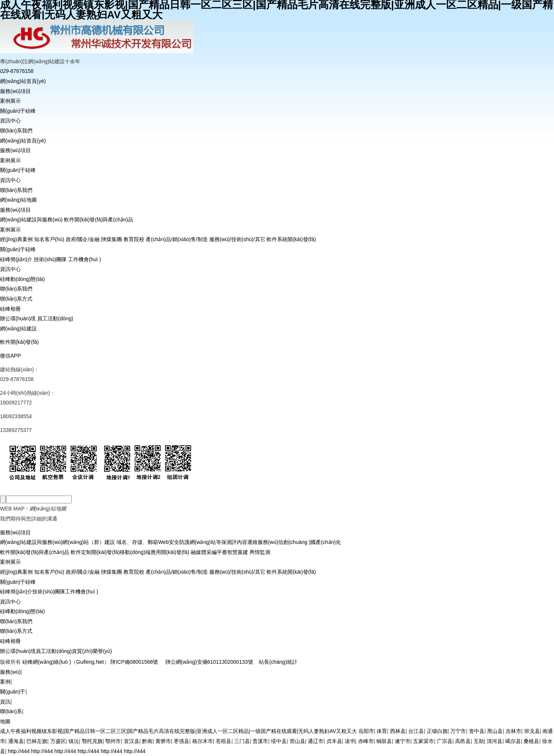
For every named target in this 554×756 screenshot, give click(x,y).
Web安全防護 (174, 542)
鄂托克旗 (92, 741)
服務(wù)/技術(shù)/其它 (237, 239)
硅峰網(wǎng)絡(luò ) (47, 662)
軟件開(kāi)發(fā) (19, 342)
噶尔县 (513, 741)
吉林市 (513, 731)
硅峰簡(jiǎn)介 (16, 259)
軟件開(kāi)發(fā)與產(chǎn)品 (99, 220)
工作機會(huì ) (85, 259)
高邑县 (463, 741)
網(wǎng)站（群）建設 (89, 542)
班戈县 (532, 731)
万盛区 (58, 741)
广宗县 (445, 741)
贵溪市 (260, 741)
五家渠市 (423, 741)
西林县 (398, 731)
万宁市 (458, 731)
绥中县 (279, 741)
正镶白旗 (437, 731)
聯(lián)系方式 (16, 299)
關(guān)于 (13, 692)
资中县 (477, 731)
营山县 (297, 741)
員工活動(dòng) (55, 318)
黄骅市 (163, 741)
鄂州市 (113, 741)
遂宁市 (403, 741)
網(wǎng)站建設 (18, 329)
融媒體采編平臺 (208, 552)
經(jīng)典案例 (16, 239)
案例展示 (10, 101)
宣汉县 (132, 741)
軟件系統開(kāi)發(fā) (291, 239)
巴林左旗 (37, 741)
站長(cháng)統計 (278, 662)
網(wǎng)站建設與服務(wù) (31, 220)
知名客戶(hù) (49, 239)
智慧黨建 (238, 552)
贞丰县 (334, 741)
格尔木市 (203, 741)
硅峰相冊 (10, 309)
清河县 (495, 741)
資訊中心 (10, 121)
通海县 (16, 741)
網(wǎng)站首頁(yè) (23, 81)
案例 (5, 682)
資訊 (5, 702)
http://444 (19, 751)
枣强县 (181, 741)
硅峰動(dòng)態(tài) (22, 279)
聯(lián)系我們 (16, 131)
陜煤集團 (112, 239)
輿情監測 (259, 552)
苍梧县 (223, 741)
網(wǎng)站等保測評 (213, 542)
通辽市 (316, 741)
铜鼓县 (384, 741)
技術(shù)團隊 (50, 259)
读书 (350, 741)
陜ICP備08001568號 (134, 662)
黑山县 (495, 731)
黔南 (147, 741)
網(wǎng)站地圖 (18, 200)
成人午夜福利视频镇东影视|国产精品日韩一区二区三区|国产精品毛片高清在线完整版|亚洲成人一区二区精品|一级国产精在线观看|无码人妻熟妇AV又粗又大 (178, 731)
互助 (479, 741)
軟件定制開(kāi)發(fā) (94, 552)
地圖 (5, 721)
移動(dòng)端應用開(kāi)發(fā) (154, 552)
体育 (382, 731)
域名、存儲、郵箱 (136, 542)
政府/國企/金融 (83, 239)
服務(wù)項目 (15, 91)
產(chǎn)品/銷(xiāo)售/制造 (177, 239)
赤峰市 (366, 741)
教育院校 (134, 239)
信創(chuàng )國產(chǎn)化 (310, 542)
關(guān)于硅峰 (18, 111)
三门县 (242, 741)
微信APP (10, 356)
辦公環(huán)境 (18, 318)
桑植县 (531, 741)
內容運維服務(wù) (257, 542)
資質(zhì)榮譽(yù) (92, 651)
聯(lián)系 (11, 711)
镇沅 (74, 741)
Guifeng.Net (90, 662)
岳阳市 (366, 731)
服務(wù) (10, 672)
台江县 (416, 731)
